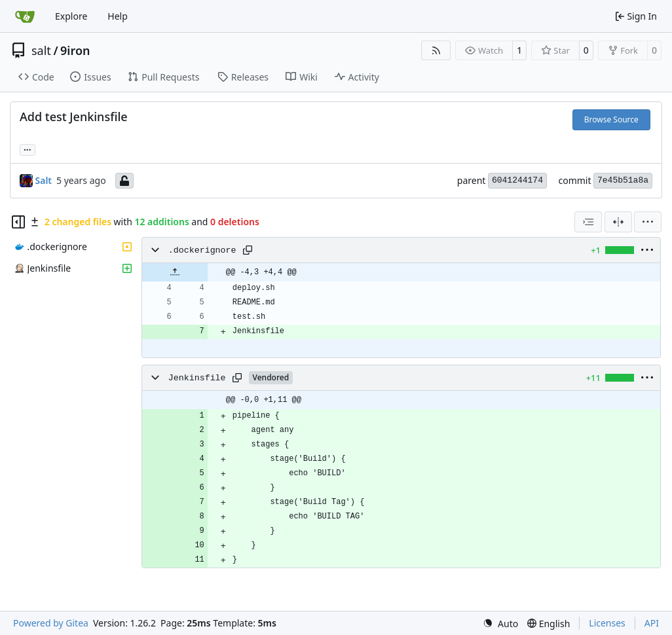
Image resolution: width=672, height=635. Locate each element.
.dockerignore (202, 250)
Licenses (607, 623)
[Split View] (618, 222)
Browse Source (611, 119)
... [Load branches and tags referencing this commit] (28, 149)
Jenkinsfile (197, 378)
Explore (71, 16)
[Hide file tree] (18, 222)
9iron (75, 50)
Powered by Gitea (51, 623)
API (652, 623)
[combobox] (588, 222)
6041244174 (517, 180)
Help (118, 16)
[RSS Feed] (436, 50)
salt (41, 50)
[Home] (25, 16)
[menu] (648, 222)
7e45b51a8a (623, 180)
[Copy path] (248, 250)
